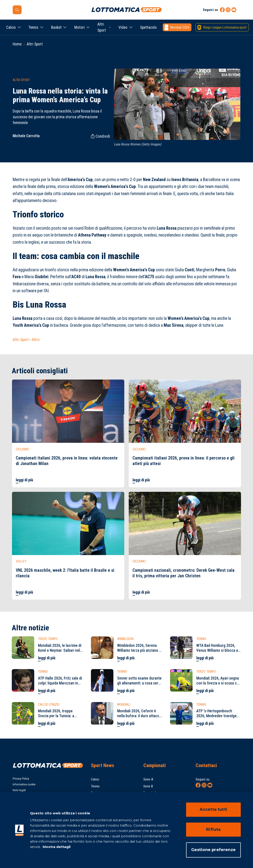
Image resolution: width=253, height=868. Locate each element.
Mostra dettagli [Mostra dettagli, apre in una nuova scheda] (56, 847)
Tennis (33, 27)
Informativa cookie (24, 784)
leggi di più (24, 480)
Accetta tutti (213, 809)
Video (123, 27)
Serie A (148, 779)
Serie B (148, 786)
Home (17, 44)
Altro (36, 340)
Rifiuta (213, 829)
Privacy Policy (21, 779)
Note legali (19, 790)
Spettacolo (148, 27)
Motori (79, 27)
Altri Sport (102, 27)
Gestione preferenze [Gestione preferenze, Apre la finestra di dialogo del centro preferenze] (213, 850)
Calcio (11, 27)
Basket (56, 27)
